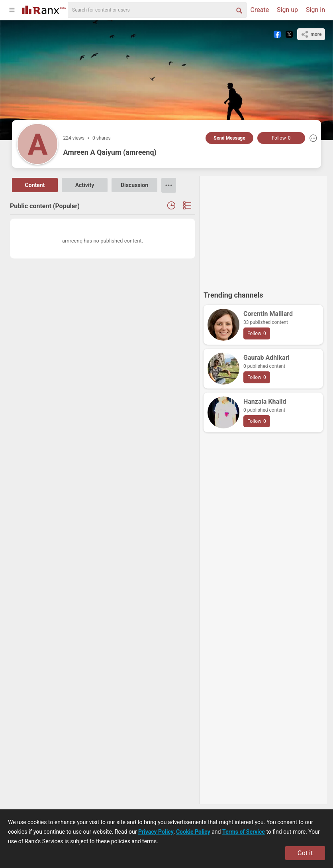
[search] (157, 10)
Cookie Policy (193, 832)
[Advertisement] (263, 230)
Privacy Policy (156, 832)
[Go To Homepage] (44, 9)
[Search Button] (239, 10)
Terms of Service (244, 832)
